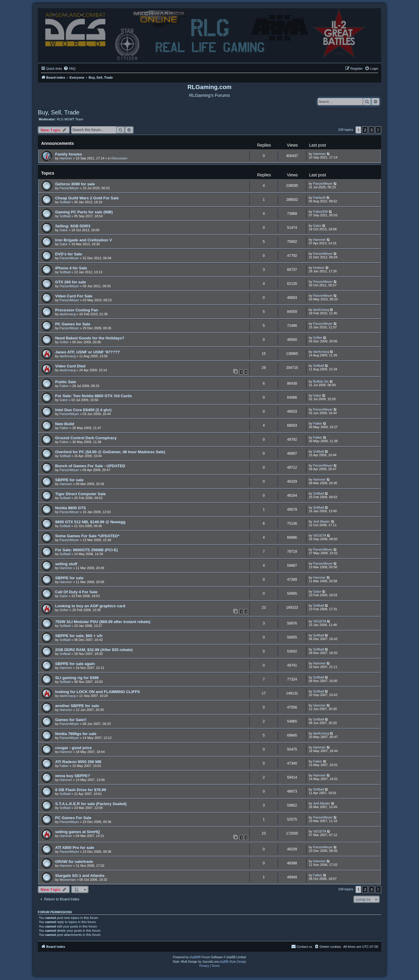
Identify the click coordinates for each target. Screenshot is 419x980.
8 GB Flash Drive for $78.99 (81, 790)
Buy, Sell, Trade (59, 112)
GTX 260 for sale (70, 282)
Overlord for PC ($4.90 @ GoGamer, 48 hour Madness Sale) (110, 452)
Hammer (66, 158)
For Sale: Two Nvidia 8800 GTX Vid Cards (93, 396)
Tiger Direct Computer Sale (80, 494)
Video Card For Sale (74, 296)
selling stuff (66, 564)
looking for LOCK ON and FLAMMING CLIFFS (97, 692)
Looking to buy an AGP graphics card (90, 606)
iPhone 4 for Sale (71, 268)
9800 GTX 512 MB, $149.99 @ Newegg (90, 522)
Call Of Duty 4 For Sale (76, 592)
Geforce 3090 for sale (75, 184)
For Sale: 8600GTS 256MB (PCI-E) (86, 550)
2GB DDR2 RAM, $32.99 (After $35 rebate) (94, 650)
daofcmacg (68, 314)
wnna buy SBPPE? (73, 776)
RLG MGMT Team (70, 119)
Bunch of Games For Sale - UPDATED (90, 466)
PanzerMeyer (69, 188)
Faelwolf (319, 198)
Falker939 (321, 212)
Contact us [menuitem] (302, 946)
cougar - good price (73, 748)
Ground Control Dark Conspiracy (86, 438)
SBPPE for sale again (75, 664)
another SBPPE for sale (77, 706)
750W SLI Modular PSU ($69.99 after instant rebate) (103, 622)
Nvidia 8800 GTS (70, 508)
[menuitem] (69, 69)
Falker (64, 386)
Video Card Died (70, 366)
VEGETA (320, 535)
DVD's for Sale (69, 254)
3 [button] (371, 130)
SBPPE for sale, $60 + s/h (79, 636)
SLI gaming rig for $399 (77, 678)
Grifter (64, 342)
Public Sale (66, 382)
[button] (378, 130)
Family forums (69, 154)
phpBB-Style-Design (233, 962)
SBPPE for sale (69, 480)
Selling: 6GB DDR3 (73, 226)
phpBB (194, 957)
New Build (65, 424)
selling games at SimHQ (77, 832)
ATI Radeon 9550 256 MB (78, 762)
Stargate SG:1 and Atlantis (80, 876)
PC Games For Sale (73, 818)
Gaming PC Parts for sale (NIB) (84, 212)
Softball (65, 202)
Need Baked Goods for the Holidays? (90, 338)
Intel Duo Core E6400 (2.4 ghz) (83, 410)
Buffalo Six (321, 381)
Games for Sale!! (71, 720)
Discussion (119, 158)
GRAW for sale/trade (74, 862)
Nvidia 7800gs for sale (76, 734)
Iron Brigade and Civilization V (84, 240)
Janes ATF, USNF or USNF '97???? (87, 352)
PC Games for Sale (73, 324)
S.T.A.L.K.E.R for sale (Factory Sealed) (91, 804)
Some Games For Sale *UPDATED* (87, 536)
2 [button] (365, 130)
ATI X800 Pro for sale (75, 848)
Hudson (319, 268)
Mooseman (68, 880)
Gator (64, 230)
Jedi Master (322, 521)
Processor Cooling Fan (77, 310)
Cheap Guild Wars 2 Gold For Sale (87, 198)
